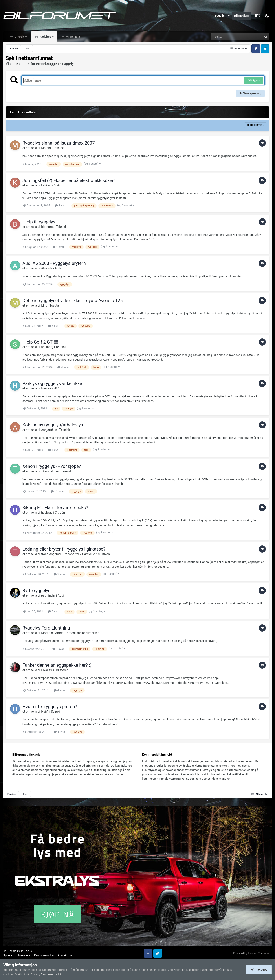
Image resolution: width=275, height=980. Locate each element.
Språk (8, 955)
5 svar (54, 326)
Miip (44, 305)
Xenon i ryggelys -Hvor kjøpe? (52, 466)
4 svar (63, 367)
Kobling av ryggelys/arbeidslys (53, 425)
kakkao (46, 185)
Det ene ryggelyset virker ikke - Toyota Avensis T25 (73, 301)
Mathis (46, 148)
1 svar (58, 247)
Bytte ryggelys (36, 591)
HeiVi (45, 712)
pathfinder (48, 595)
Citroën (60, 513)
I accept (259, 969)
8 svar (61, 205)
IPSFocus (26, 951)
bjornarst (47, 227)
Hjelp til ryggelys (39, 222)
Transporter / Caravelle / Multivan (86, 554)
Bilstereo (62, 670)
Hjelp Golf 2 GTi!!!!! (41, 342)
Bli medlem (242, 16)
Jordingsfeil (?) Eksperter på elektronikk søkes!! (70, 180)
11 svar (57, 491)
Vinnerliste (73, 37)
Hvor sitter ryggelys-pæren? (50, 707)
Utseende (23, 955)
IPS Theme (10, 951)
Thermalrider (50, 471)
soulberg (47, 347)
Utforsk (19, 37)
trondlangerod (51, 554)
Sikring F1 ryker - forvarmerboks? (55, 508)
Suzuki (56, 712)
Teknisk (58, 148)
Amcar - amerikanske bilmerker (77, 633)
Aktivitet (45, 37)
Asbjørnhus (49, 430)
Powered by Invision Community (252, 953)
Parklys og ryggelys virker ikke (52, 383)
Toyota (54, 305)
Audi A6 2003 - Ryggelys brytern (54, 263)
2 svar (54, 611)
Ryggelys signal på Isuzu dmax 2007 (59, 143)
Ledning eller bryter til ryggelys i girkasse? (64, 549)
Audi (57, 185)
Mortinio (47, 633)
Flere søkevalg (250, 93)
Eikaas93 (47, 670)
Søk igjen (254, 80)
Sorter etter (255, 125)
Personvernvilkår (44, 955)
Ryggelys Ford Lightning (46, 628)
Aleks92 (47, 268)
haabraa (47, 513)
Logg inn (222, 16)
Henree (46, 388)
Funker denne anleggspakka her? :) (57, 665)
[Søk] (226, 37)
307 (56, 388)
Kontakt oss (65, 955)
